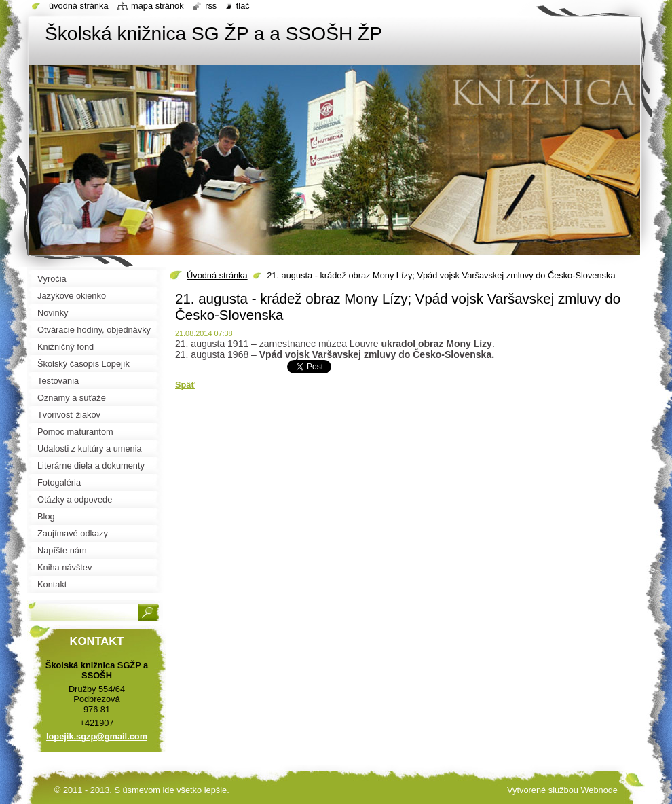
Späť (185, 385)
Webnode (599, 790)
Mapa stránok (157, 6)
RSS (211, 6)
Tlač (243, 6)
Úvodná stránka (217, 275)
